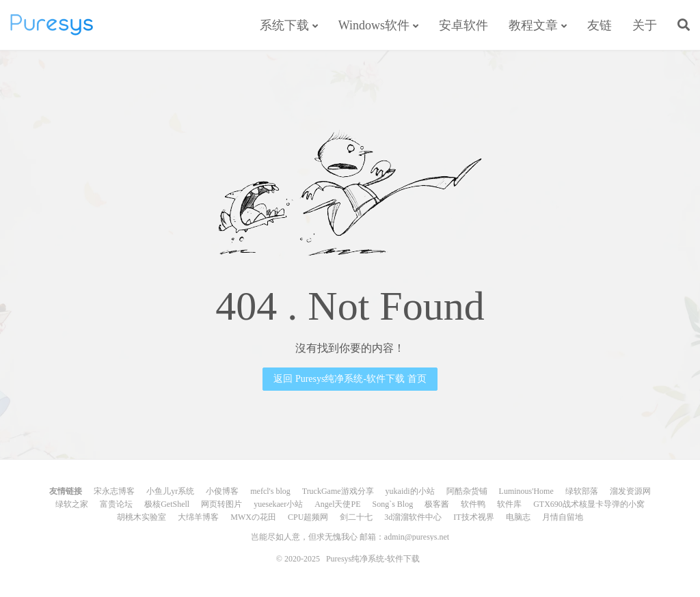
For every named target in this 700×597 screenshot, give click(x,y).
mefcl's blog (270, 491)
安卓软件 (463, 25)
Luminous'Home (526, 491)
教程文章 (533, 25)
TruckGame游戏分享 (338, 491)
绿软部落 (582, 491)
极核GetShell (167, 504)
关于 (645, 25)
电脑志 (518, 517)
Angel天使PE (337, 504)
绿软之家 (72, 504)
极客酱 (437, 504)
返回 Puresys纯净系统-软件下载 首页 (350, 379)
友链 (600, 25)
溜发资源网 (630, 491)
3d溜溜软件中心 (413, 517)
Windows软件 (374, 25)
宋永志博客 (114, 491)
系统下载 (284, 25)
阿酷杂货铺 (467, 491)
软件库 (509, 504)
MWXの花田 (253, 517)
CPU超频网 (308, 517)
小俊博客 (222, 491)
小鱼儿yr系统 (170, 491)
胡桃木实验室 (142, 517)
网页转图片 (221, 504)
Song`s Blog (392, 504)
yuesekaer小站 (278, 504)
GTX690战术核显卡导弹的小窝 (589, 504)
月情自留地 (563, 517)
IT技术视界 (473, 517)
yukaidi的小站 (410, 491)
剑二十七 (356, 517)
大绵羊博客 (198, 517)
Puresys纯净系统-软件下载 (52, 25)
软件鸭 (473, 504)
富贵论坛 (116, 504)
